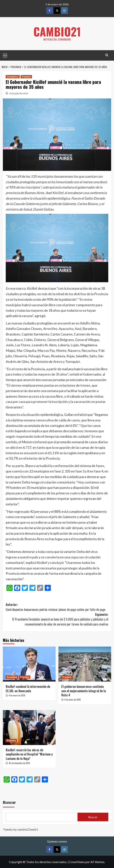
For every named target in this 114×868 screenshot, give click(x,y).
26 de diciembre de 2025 (19, 763)
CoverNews (77, 862)
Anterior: (57, 607)
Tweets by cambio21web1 (20, 829)
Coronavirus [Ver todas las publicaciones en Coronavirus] (13, 76)
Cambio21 (57, 31)
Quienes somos (57, 841)
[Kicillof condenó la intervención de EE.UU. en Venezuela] (29, 664)
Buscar (9, 802)
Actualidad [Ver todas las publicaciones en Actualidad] (12, 677)
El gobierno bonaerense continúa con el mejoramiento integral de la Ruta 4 (84, 691)
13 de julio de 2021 (19, 93)
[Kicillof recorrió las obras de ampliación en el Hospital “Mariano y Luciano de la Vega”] (29, 727)
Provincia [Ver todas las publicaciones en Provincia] (26, 76)
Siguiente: (57, 619)
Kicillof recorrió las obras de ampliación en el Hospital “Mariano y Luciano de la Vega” (29, 754)
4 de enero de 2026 (17, 695)
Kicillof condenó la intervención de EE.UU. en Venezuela (28, 688)
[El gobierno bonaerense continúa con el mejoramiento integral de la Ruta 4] (85, 664)
